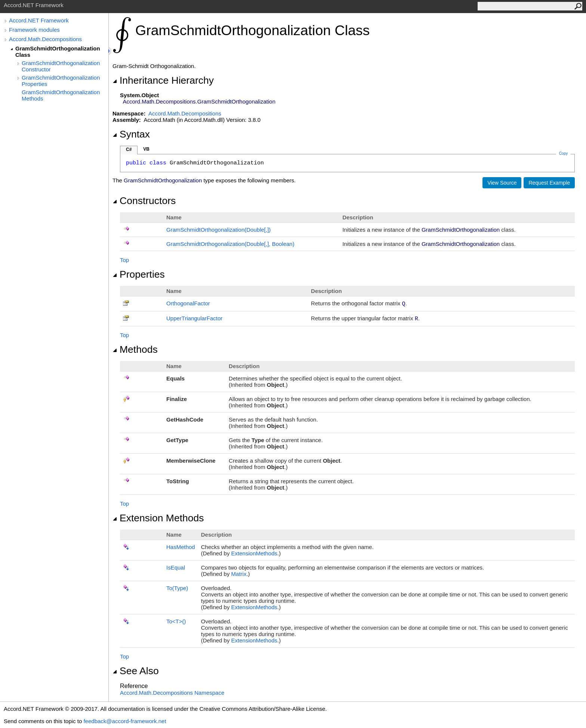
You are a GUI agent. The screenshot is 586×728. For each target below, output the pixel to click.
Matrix (239, 574)
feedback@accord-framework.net (125, 721)
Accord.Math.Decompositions (45, 39)
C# (129, 149)
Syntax (131, 134)
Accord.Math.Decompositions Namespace (172, 693)
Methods (135, 349)
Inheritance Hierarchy (163, 80)
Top (124, 260)
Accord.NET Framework (39, 20)
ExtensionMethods (254, 553)
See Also (136, 671)
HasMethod (181, 547)
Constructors (144, 201)
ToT (176, 621)
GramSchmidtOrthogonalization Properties (61, 81)
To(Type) (177, 588)
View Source (502, 183)
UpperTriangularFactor (194, 318)
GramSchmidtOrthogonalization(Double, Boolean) (230, 244)
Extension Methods (158, 518)
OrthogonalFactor (188, 303)
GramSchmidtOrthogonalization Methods (61, 95)
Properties (139, 274)
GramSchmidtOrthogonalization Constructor (61, 66)
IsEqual (176, 567)
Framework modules (34, 30)
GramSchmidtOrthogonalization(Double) (218, 230)
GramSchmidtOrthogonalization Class (58, 52)
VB (146, 149)
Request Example (549, 183)
